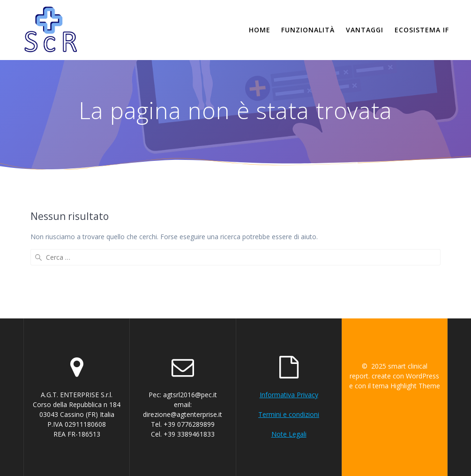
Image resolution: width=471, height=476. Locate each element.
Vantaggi (365, 30)
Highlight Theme (415, 386)
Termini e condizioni (289, 414)
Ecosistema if (422, 30)
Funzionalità (308, 30)
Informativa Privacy (289, 395)
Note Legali (289, 434)
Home (260, 30)
